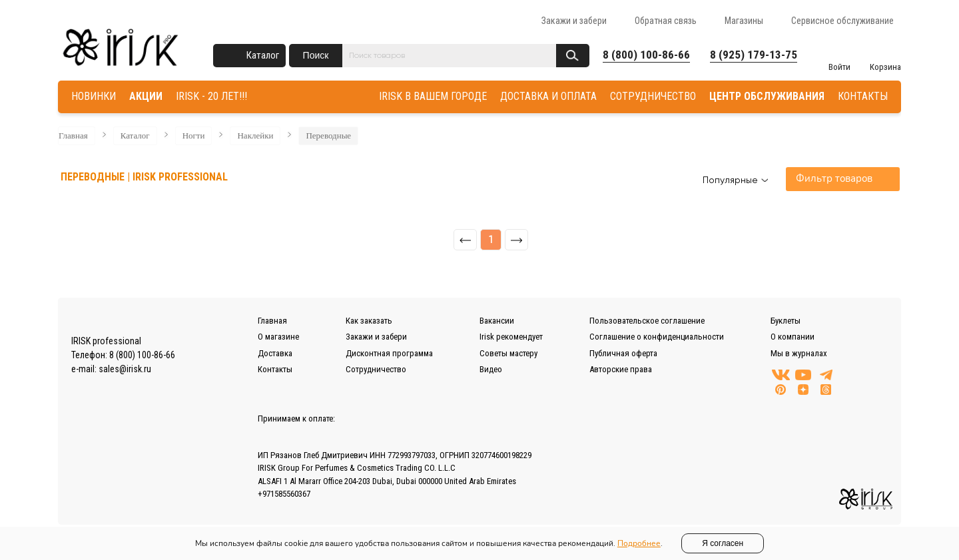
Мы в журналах (799, 353)
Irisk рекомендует (511, 337)
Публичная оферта (623, 353)
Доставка (275, 353)
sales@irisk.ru (125, 369)
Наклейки (255, 136)
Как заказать (369, 321)
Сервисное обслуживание (842, 21)
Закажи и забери (574, 21)
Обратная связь (666, 21)
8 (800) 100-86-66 (646, 55)
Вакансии (497, 321)
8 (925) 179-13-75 (754, 55)
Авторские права (621, 369)
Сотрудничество (376, 369)
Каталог (263, 55)
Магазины (744, 21)
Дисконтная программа (389, 353)
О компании (793, 337)
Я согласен (723, 543)
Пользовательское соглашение (647, 321)
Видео (491, 369)
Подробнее (639, 543)
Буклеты (786, 321)
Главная (73, 136)
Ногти (194, 136)
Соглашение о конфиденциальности (657, 337)
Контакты (275, 369)
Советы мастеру (508, 353)
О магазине (278, 337)
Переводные (328, 136)
